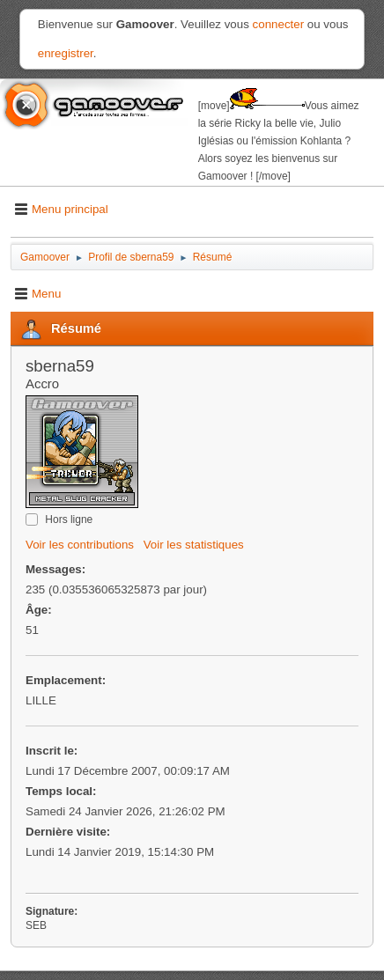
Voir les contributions (80, 545)
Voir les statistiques (194, 545)
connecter (279, 24)
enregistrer (66, 53)
